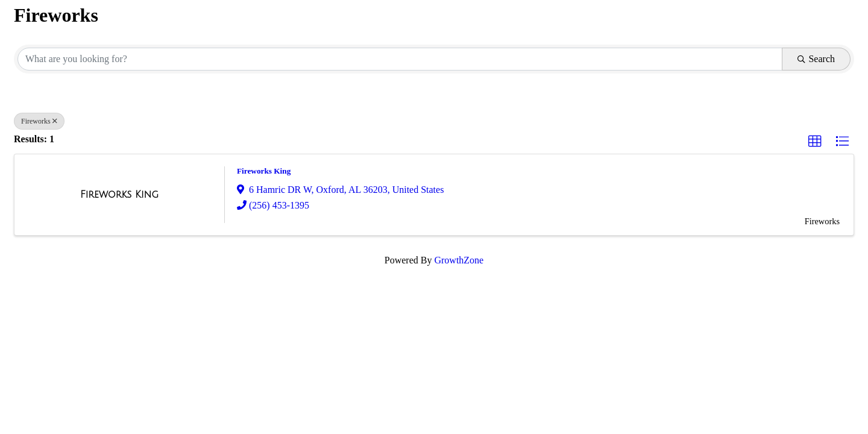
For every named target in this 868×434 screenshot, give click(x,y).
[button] (815, 142)
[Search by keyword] (400, 59)
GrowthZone (459, 260)
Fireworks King (264, 171)
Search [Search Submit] (816, 59)
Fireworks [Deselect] (39, 121)
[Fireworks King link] (119, 195)
